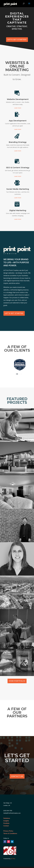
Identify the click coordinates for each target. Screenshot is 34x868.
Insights (6, 821)
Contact (6, 826)
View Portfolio (17, 681)
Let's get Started (14, 313)
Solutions (7, 818)
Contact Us (17, 776)
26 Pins (13, 859)
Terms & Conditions (10, 833)
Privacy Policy (8, 831)
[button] (16, 374)
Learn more (18, 108)
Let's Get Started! (17, 40)
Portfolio (6, 823)
